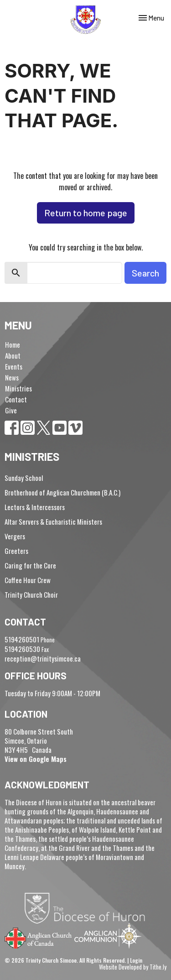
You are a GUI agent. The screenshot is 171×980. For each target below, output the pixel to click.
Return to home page (86, 213)
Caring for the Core (30, 565)
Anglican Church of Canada (39, 937)
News (12, 377)
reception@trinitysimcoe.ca (43, 658)
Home (13, 344)
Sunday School (24, 478)
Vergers (15, 536)
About (13, 355)
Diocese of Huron (88, 908)
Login (136, 960)
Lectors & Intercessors (35, 507)
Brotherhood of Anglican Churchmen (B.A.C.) (62, 492)
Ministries (18, 388)
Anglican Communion (108, 936)
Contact (16, 399)
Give (11, 410)
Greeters (16, 551)
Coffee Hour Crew (28, 580)
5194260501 (22, 639)
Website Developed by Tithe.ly (133, 967)
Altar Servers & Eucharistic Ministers (53, 521)
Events (14, 366)
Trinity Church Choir (31, 594)
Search (145, 273)
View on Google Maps (36, 759)
